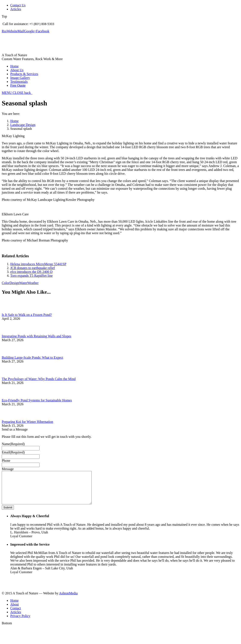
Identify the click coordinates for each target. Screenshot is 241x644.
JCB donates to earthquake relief (33, 268)
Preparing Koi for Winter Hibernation (27, 422)
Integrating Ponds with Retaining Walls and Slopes (37, 336)
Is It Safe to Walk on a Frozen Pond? (27, 315)
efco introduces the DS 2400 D (31, 272)
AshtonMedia (68, 600)
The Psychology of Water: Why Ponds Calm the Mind (39, 379)
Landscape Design (23, 125)
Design (14, 283)
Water (23, 283)
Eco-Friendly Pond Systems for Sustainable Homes (37, 400)
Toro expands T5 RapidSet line (32, 276)
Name (13, 444)
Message (8, 469)
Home (14, 121)
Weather (33, 283)
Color (6, 283)
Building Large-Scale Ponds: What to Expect (32, 358)
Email (13, 452)
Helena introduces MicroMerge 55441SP (38, 264)
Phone (6, 461)
